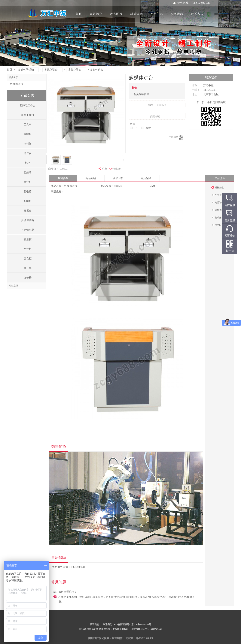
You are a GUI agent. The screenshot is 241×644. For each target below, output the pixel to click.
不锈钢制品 (28, 230)
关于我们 (94, 624)
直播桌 (28, 211)
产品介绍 (220, 178)
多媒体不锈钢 (27, 70)
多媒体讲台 (53, 70)
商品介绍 (91, 178)
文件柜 (28, 249)
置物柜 (28, 134)
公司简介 (96, 14)
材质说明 (136, 14)
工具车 (28, 125)
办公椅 (28, 278)
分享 (105, 169)
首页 (79, 14)
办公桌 (28, 268)
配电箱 (28, 192)
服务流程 (177, 14)
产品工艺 (157, 14)
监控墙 (28, 172)
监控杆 (28, 182)
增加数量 (143, 128)
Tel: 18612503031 (154, 629)
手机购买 (176, 137)
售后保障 (146, 178)
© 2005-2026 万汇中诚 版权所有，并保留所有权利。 (105, 629)
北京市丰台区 (138, 629)
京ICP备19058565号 (141, 624)
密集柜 (28, 239)
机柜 (28, 163)
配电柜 (28, 201)
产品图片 (116, 14)
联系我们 (108, 624)
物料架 (28, 144)
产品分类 (28, 95)
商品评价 (118, 178)
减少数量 (131, 128)
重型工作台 (28, 115)
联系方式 (197, 14)
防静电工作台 (28, 105)
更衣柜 (28, 259)
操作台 (28, 153)
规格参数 (63, 178)
